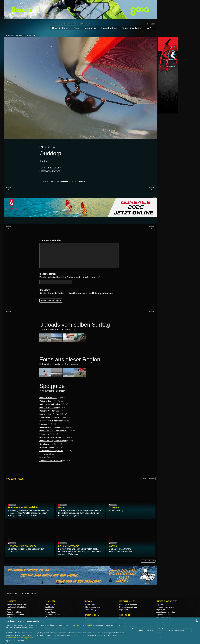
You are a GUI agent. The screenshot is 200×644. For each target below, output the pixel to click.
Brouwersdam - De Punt (49, 414)
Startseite (9, 36)
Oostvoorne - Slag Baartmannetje (53, 431)
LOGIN (153, 24)
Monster (43, 457)
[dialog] (100, 631)
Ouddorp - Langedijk (48, 401)
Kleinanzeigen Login (93, 607)
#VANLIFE (88, 24)
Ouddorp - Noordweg (48, 398)
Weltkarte (81, 181)
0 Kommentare (62, 181)
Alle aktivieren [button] (146, 631)
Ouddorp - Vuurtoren (48, 411)
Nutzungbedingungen (103, 293)
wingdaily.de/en (162, 612)
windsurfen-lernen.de (164, 617)
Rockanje (43, 424)
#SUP (69, 24)
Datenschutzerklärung (70, 293)
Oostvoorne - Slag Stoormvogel (53, 441)
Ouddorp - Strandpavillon (50, 404)
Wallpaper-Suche (52, 617)
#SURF (81, 24)
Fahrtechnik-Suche (53, 615)
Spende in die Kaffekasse (86, 625)
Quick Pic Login (91, 610)
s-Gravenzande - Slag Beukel (51, 451)
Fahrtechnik (90, 28)
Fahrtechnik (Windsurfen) (17, 604)
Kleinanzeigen (12, 617)
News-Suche (50, 604)
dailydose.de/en (162, 607)
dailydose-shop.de (163, 615)
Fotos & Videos (109, 28)
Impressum (124, 610)
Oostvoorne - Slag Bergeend (51, 437)
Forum (9, 610)
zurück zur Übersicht (148, 478)
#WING (63, 24)
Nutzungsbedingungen (128, 604)
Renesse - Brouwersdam (50, 418)
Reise (76, 28)
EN (148, 24)
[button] (67, 641)
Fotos (17, 36)
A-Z (149, 28)
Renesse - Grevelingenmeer (51, 421)
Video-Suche (50, 610)
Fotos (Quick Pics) (14, 612)
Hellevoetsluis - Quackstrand (52, 427)
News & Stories (60, 28)
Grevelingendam (46, 444)
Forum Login (90, 604)
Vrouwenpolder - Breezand (51, 461)
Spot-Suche (50, 607)
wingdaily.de (160, 610)
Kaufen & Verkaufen (132, 28)
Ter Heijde (44, 454)
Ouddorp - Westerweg (49, 408)
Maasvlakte (44, 434)
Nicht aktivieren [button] (177, 631)
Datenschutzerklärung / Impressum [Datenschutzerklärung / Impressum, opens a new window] (20, 638)
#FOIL (74, 24)
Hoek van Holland (47, 447)
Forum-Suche (50, 612)
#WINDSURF (54, 24)
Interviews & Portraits (15, 615)
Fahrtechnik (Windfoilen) (17, 607)
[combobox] (197, 621)
